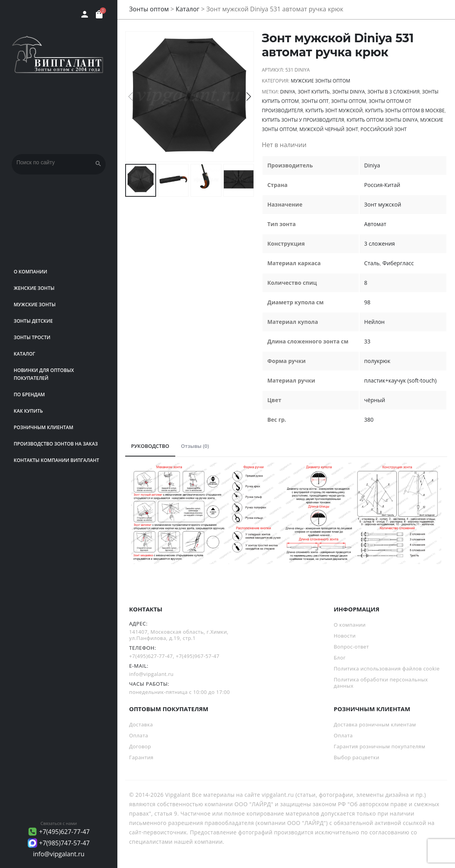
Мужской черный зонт (329, 129)
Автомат (375, 224)
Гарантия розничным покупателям (379, 746)
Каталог (24, 354)
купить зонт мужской (334, 111)
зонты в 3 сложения (394, 92)
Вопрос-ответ (351, 647)
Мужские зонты (35, 305)
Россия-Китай (382, 185)
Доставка (141, 724)
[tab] (150, 446)
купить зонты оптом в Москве (405, 111)
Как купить (28, 411)
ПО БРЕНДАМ (29, 394)
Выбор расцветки (357, 757)
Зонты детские (33, 321)
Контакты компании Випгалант (56, 460)
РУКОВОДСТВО (150, 446)
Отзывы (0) (195, 446)
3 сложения (379, 244)
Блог (340, 658)
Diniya (288, 92)
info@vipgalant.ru (59, 854)
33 (367, 341)
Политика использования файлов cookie (387, 669)
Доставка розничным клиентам (375, 724)
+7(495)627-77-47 (65, 832)
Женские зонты (34, 288)
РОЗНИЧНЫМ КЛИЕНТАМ (43, 427)
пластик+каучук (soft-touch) (400, 380)
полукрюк (377, 361)
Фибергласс (398, 263)
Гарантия (141, 757)
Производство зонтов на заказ (56, 444)
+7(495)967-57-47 (198, 656)
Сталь (372, 263)
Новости (345, 636)
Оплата (139, 735)
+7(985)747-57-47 (65, 843)
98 (367, 302)
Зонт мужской (383, 204)
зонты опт (315, 101)
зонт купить (314, 92)
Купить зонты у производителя (303, 120)
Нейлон (374, 322)
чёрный (375, 400)
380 (369, 420)
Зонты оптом (149, 9)
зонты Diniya (349, 92)
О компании (31, 272)
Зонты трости (32, 337)
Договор (140, 746)
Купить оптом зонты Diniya (382, 120)
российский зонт (384, 129)
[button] (249, 97)
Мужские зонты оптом (320, 81)
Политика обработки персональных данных (381, 683)
